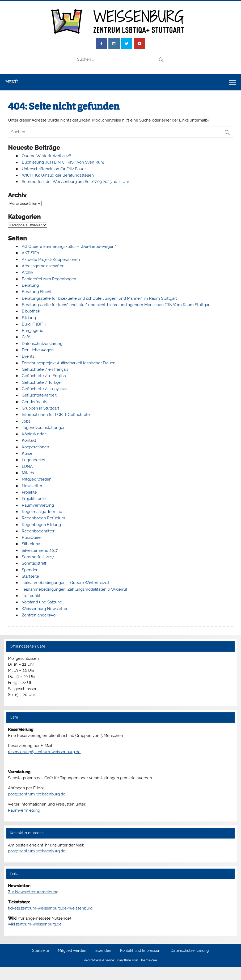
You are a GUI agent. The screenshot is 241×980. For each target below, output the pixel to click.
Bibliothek (31, 311)
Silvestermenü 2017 (40, 551)
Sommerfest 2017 (38, 557)
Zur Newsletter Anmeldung (33, 892)
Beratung (30, 285)
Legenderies (33, 460)
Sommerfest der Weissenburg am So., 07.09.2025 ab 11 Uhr (75, 182)
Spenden (30, 570)
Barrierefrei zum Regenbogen (49, 279)
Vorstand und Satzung (42, 602)
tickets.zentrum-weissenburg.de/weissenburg (50, 908)
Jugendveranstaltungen (44, 428)
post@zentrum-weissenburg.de (37, 794)
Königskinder (34, 434)
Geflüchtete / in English (44, 376)
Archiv (28, 272)
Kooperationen (35, 447)
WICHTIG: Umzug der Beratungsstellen (58, 175)
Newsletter (32, 486)
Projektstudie (34, 499)
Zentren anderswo (39, 615)
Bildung (29, 318)
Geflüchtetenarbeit (39, 395)
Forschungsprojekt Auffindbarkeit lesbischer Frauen (69, 363)
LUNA (27, 466)
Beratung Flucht (37, 292)
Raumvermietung (38, 505)
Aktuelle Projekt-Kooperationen (51, 260)
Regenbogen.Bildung (41, 525)
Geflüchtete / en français (45, 369)
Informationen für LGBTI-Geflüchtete (56, 415)
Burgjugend (33, 331)
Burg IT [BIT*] (34, 324)
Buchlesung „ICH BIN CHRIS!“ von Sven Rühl (63, 162)
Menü (11, 82)
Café (26, 337)
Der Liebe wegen (38, 350)
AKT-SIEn (30, 253)
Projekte (29, 492)
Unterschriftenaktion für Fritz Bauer (54, 169)
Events (28, 356)
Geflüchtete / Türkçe (41, 382)
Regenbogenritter (38, 531)
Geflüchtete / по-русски (44, 389)
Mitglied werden (37, 479)
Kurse (27, 453)
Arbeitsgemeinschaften (43, 266)
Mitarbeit (30, 473)
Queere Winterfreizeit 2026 (46, 156)
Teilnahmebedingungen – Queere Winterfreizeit (66, 583)
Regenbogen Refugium (43, 518)
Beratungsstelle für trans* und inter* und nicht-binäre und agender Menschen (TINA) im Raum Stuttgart (116, 305)
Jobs (26, 421)
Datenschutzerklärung (42, 344)
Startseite (30, 576)
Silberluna (31, 544)
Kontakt (29, 440)
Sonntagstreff (34, 563)
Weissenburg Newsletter (45, 609)
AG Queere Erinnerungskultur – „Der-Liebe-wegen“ (69, 247)
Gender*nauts (34, 402)
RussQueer (32, 537)
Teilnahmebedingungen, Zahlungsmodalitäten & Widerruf (75, 589)
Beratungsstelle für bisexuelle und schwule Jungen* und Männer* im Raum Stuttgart (99, 298)
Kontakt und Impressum (141, 951)
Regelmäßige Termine (42, 512)
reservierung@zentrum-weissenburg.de (44, 752)
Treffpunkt (31, 596)
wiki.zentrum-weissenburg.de (35, 924)
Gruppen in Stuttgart (41, 408)
